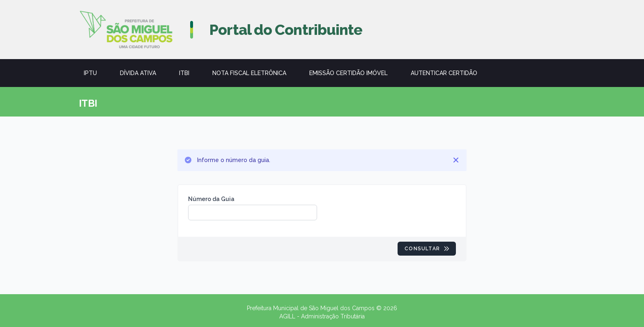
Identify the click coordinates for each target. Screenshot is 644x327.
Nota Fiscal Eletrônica (249, 73)
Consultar (427, 249)
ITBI (184, 73)
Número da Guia (211, 199)
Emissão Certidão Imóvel (348, 73)
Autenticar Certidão (444, 73)
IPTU (90, 73)
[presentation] (389, 211)
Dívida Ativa (138, 73)
